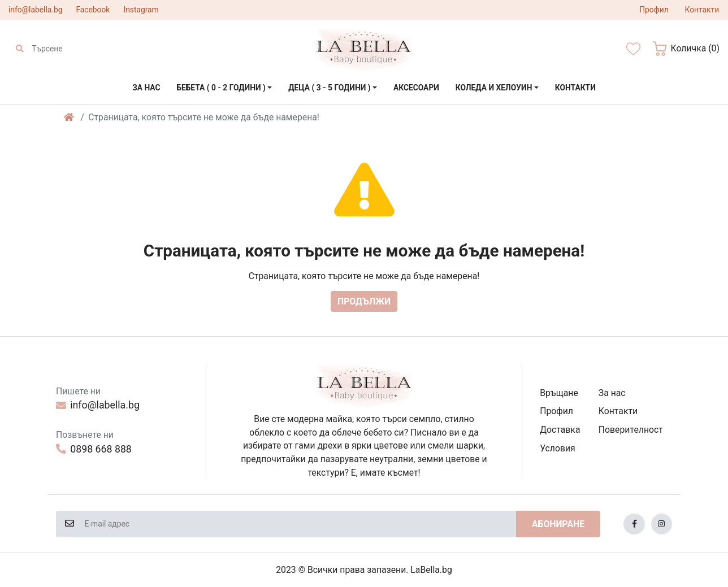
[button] (686, 49)
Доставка (560, 430)
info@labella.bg (35, 10)
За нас (612, 393)
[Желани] (633, 49)
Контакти (618, 411)
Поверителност (631, 430)
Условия (558, 448)
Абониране (558, 524)
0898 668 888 (94, 449)
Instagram (141, 10)
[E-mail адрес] (300, 524)
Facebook (93, 10)
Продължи (364, 301)
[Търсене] (82, 49)
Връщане (559, 393)
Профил (556, 411)
